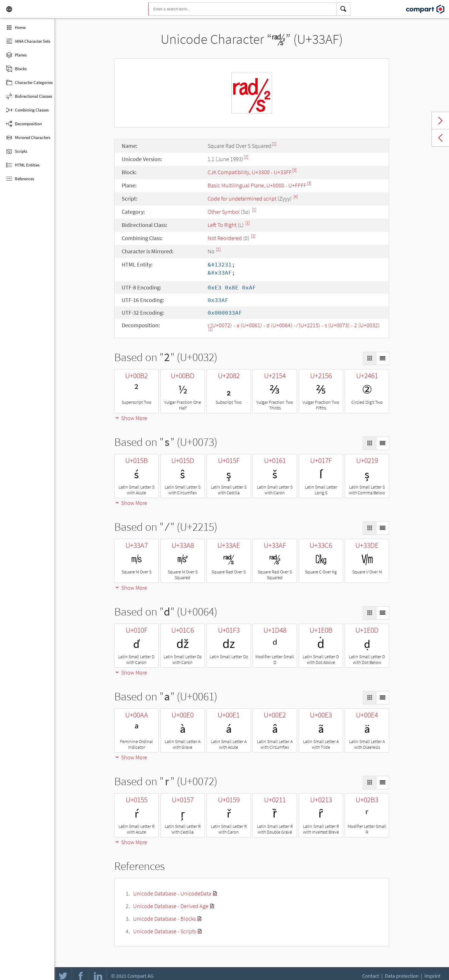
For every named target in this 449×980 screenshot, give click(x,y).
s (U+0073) (337, 325)
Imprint (432, 976)
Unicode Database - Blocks (165, 919)
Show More (131, 418)
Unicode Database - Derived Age (171, 906)
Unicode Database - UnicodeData (172, 893)
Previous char (440, 138)
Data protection (402, 976)
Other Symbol (224, 212)
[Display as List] (383, 358)
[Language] (9, 9)
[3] (295, 170)
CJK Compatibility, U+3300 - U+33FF (250, 172)
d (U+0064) (279, 325)
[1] (274, 144)
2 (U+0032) (367, 325)
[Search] (344, 9)
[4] (296, 196)
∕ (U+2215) (309, 325)
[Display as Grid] (369, 358)
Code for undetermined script (242, 198)
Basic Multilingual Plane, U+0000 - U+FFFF (257, 185)
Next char (440, 121)
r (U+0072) (220, 325)
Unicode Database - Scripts (165, 931)
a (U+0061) (249, 325)
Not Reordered (225, 238)
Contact (371, 976)
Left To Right (222, 225)
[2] (246, 157)
